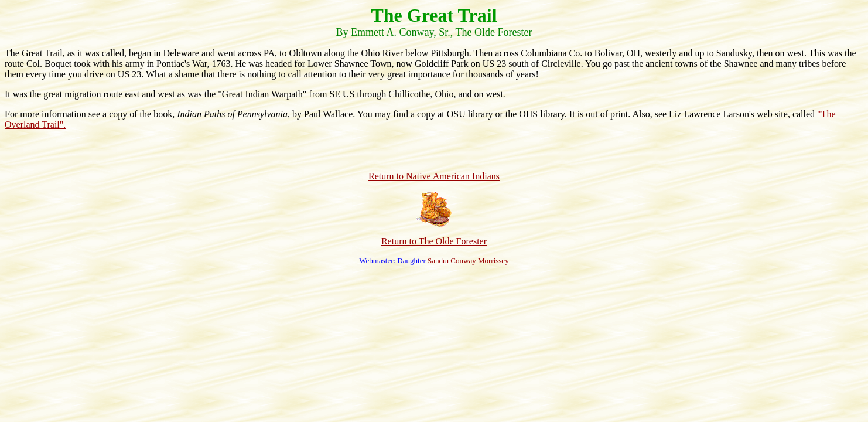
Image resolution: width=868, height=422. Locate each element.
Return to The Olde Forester (434, 241)
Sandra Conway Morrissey (468, 261)
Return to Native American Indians (434, 176)
